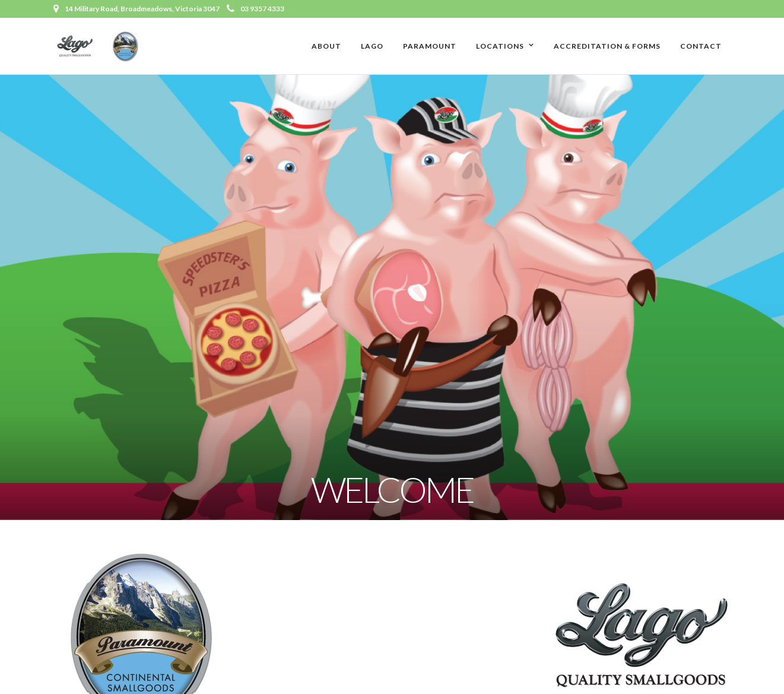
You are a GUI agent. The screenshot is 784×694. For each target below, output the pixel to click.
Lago (372, 46)
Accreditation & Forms (607, 46)
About (326, 46)
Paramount (430, 46)
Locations (500, 46)
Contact (701, 46)
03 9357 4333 (255, 9)
